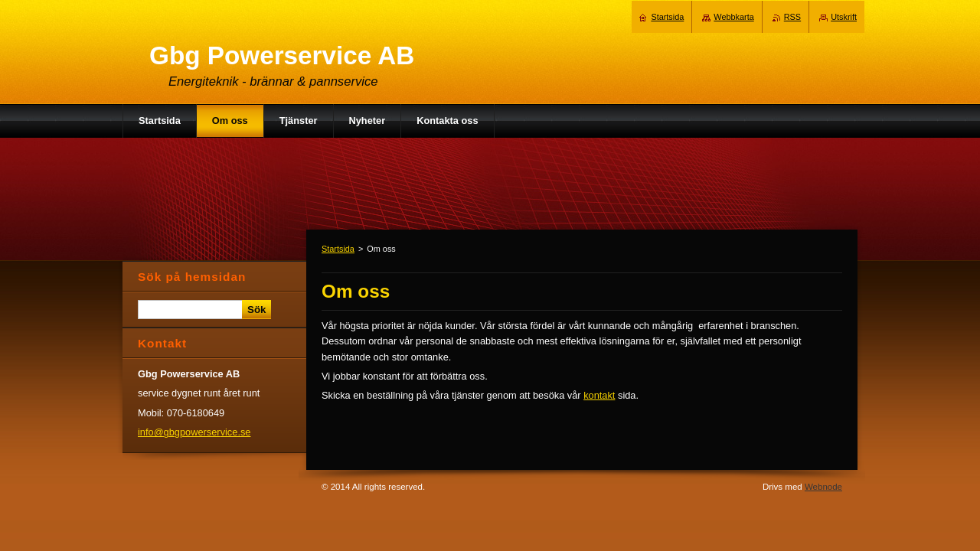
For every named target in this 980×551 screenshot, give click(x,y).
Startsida (338, 249)
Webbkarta (733, 17)
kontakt (599, 395)
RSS (792, 17)
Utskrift (844, 17)
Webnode (823, 487)
